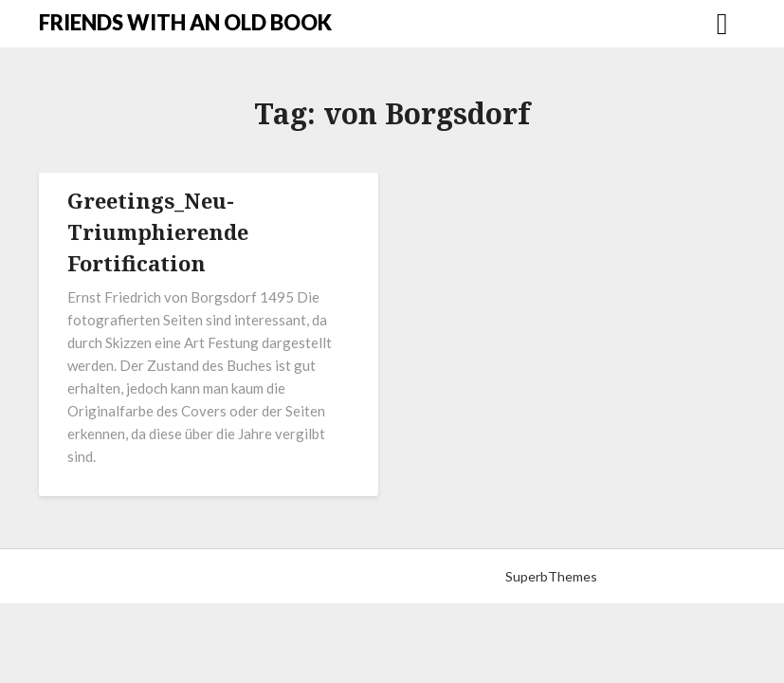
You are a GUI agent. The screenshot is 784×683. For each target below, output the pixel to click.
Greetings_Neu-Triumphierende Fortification (158, 231)
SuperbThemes (551, 576)
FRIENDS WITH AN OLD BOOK (185, 22)
